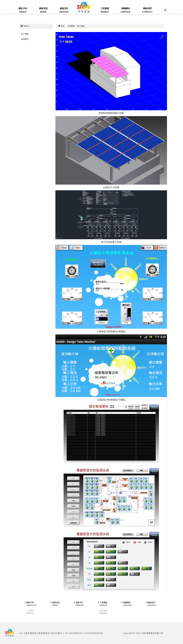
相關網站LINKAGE (126, 10)
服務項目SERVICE (64, 10)
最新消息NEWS (43, 10)
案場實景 (25, 39)
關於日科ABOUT (23, 10)
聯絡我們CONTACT (147, 10)
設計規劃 (25, 34)
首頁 (61, 26)
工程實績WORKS (105, 10)
